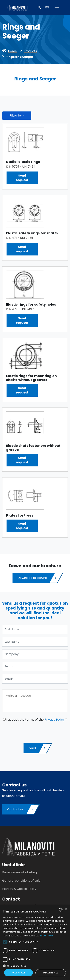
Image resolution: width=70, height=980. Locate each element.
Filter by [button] (16, 115)
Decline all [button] (51, 973)
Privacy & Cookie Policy (19, 889)
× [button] (66, 910)
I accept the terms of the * (35, 720)
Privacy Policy (55, 720)
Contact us (21, 809)
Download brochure (38, 578)
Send (38, 748)
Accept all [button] (18, 973)
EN (47, 7)
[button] (39, 7)
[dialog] (35, 943)
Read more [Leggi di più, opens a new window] (46, 936)
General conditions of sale (21, 881)
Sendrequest (22, 178)
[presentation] (31, 731)
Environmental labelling (20, 872)
